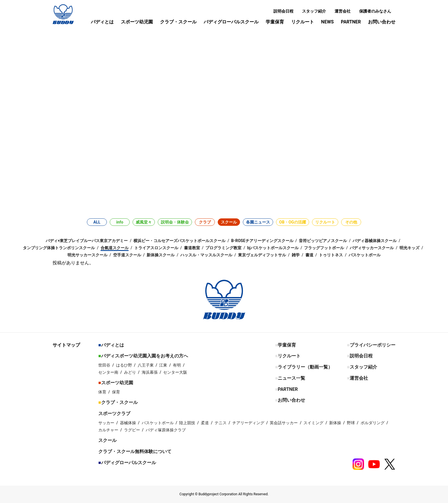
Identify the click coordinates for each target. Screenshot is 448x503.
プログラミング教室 (223, 248)
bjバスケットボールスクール (273, 248)
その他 (351, 222)
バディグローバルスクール (231, 22)
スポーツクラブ (114, 414)
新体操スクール (161, 255)
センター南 (108, 372)
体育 (102, 392)
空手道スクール (127, 255)
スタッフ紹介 (314, 11)
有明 (177, 365)
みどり (130, 372)
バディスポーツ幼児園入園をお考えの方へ (145, 356)
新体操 (335, 423)
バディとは (102, 22)
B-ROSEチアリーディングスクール (262, 241)
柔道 (205, 423)
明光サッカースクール (87, 255)
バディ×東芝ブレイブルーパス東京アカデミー (87, 241)
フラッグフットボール (324, 248)
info (120, 222)
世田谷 (104, 365)
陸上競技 (187, 423)
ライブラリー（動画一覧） (305, 367)
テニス (221, 423)
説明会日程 (283, 11)
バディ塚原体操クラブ (166, 430)
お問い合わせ (382, 22)
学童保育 (275, 22)
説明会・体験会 (175, 222)
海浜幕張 (150, 372)
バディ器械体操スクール (375, 241)
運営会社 (343, 11)
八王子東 (146, 365)
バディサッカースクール (372, 248)
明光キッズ (409, 248)
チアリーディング (248, 423)
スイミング (313, 423)
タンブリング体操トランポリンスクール (59, 248)
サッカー (106, 423)
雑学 (296, 255)
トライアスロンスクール (156, 248)
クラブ (205, 222)
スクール (229, 222)
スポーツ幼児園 (137, 22)
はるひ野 (124, 365)
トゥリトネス (331, 255)
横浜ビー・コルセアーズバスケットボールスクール (179, 241)
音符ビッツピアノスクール (323, 241)
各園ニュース (258, 222)
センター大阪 (175, 372)
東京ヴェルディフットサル (262, 255)
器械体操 (128, 423)
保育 (116, 392)
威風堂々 (144, 222)
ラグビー (132, 430)
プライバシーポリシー (373, 345)
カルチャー (108, 430)
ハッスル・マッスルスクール (206, 255)
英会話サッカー (284, 423)
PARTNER (351, 22)
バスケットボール (365, 255)
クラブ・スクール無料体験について (135, 451)
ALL (97, 222)
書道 (309, 255)
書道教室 (192, 248)
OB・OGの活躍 (293, 222)
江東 (163, 365)
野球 (351, 423)
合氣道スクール (115, 248)
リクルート (303, 22)
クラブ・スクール (178, 22)
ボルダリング (373, 423)
